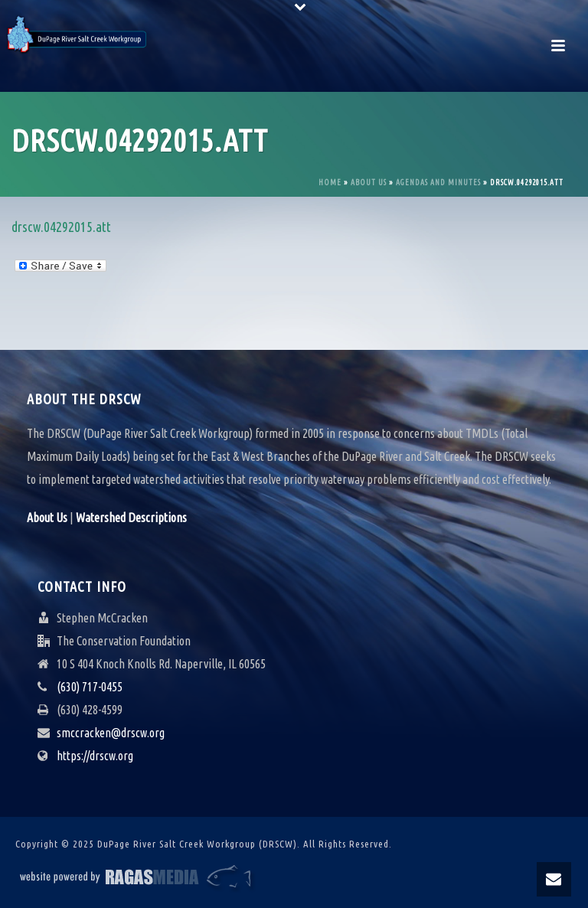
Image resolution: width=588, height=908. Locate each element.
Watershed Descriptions (131, 518)
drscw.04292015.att (61, 227)
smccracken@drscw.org (111, 733)
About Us (369, 183)
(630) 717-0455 (90, 687)
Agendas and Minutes (438, 183)
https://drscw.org (95, 756)
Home (330, 183)
